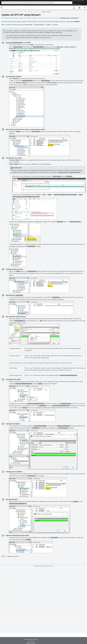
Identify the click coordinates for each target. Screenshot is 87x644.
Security (4, 30)
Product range (5, 14)
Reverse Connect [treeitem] (11, 55)
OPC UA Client (8, 63)
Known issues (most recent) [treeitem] (9, 20)
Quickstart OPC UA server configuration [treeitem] (16, 42)
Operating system (6, 28)
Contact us (48, 642)
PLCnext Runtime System (8, 26)
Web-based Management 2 (9, 34)
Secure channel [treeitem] (11, 49)
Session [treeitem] (9, 50)
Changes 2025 (5, 18)
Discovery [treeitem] (10, 46)
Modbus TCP (6, 75)
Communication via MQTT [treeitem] (9, 73)
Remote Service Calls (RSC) (10, 67)
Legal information (27, 642)
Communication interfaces (9, 36)
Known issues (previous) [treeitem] (8, 22)
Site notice (19, 642)
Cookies (42, 642)
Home (3, 12)
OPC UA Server (8, 40)
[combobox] (44, 3)
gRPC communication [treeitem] (8, 69)
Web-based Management (8, 32)
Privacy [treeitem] (4, 83)
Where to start (5, 24)
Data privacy (36, 642)
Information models (11, 59)
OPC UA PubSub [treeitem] (8, 65)
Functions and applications (9, 77)
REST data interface (8, 71)
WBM (39, 79)
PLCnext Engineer (6, 79)
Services (8, 44)
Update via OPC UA (38, 15)
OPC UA (5, 38)
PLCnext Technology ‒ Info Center (22, 3)
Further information (11, 61)
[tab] (8, 8)
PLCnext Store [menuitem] (77, 3)
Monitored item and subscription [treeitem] (15, 53)
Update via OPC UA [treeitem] (12, 57)
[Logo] (6, 3)
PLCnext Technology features (9, 16)
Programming (5, 81)
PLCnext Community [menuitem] (65, 3)
